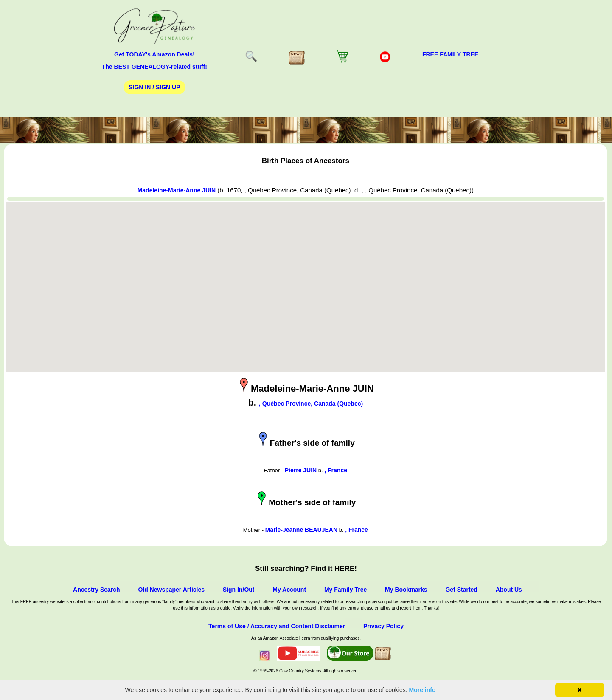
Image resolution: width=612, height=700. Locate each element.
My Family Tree (345, 590)
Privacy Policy (383, 626)
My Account (289, 590)
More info (423, 690)
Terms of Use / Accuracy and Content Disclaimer (277, 626)
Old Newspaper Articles (171, 590)
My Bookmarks (406, 590)
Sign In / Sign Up (154, 87)
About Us (509, 590)
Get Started (461, 590)
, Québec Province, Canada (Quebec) (311, 404)
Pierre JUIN (301, 470)
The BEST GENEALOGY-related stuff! (154, 67)
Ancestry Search (97, 590)
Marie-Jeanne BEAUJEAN (301, 530)
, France (336, 470)
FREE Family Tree (450, 54)
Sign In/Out (239, 590)
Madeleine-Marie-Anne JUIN (177, 190)
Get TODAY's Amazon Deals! (154, 54)
